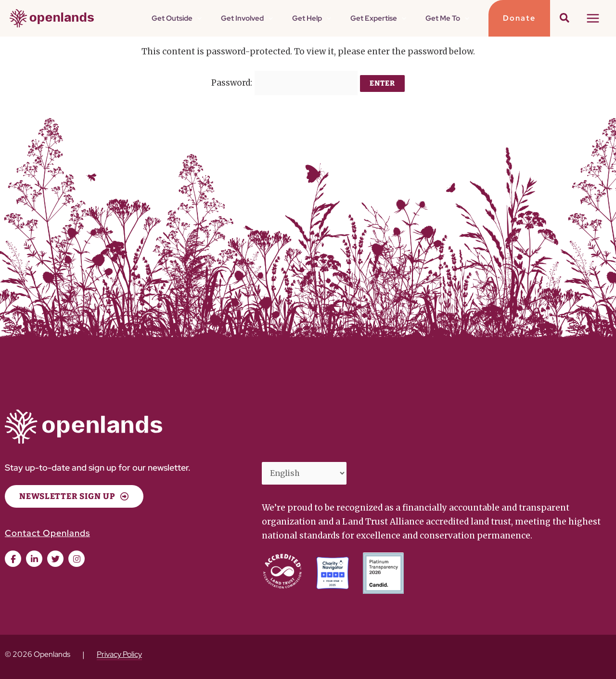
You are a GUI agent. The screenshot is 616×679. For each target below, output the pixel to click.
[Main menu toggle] (593, 18)
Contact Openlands (47, 528)
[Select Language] (308, 469)
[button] (249, 18)
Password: (285, 80)
